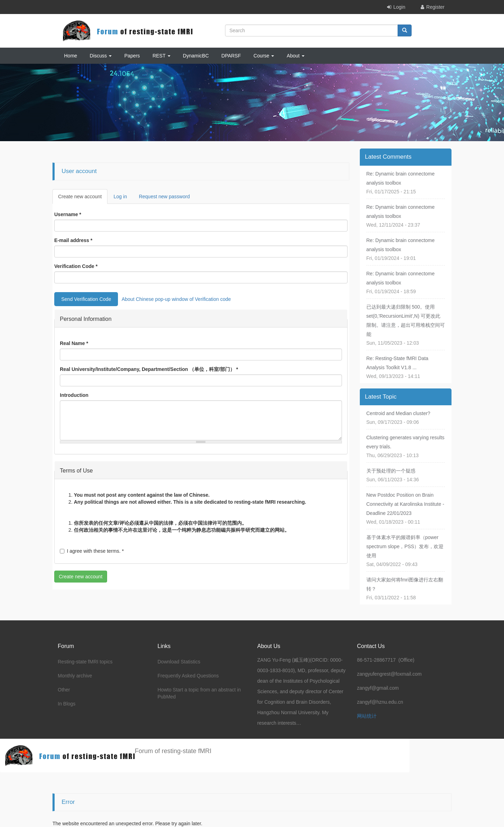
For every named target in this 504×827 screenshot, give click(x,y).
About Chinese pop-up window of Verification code (176, 299)
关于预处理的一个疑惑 (391, 471)
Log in (120, 197)
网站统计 (367, 716)
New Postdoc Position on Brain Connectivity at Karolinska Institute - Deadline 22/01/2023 (405, 504)
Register (435, 7)
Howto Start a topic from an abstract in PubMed (199, 693)
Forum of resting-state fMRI (173, 751)
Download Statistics (179, 662)
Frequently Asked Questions (188, 676)
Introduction (74, 395)
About (295, 56)
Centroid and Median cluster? (398, 413)
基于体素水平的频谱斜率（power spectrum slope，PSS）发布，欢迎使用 (405, 546)
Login (399, 7)
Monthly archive (75, 676)
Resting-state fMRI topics (85, 662)
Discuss (101, 56)
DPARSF (231, 56)
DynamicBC (196, 56)
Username (68, 214)
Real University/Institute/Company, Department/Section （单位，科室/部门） (149, 369)
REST (162, 56)
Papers (132, 56)
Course (264, 56)
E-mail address (73, 240)
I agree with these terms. (92, 551)
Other (64, 690)
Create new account (83, 198)
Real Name (74, 343)
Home (71, 56)
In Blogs (67, 704)
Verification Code (76, 266)
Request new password (164, 197)
